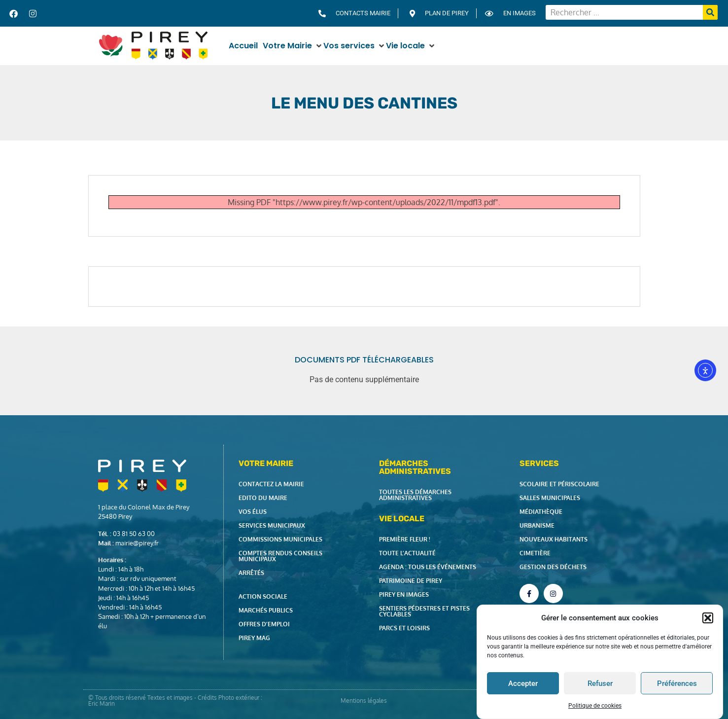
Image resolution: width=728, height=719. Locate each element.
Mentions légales (364, 701)
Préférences (677, 686)
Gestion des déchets (553, 567)
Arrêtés (251, 573)
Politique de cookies (595, 709)
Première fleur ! (405, 539)
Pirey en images (404, 594)
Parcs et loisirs (404, 628)
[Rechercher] (710, 12)
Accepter (523, 686)
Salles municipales (550, 498)
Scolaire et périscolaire (559, 484)
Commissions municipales (280, 539)
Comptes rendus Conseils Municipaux (280, 556)
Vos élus (253, 512)
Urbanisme (537, 525)
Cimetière (535, 553)
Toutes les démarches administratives (415, 495)
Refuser (600, 686)
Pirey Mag (254, 638)
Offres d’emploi (264, 624)
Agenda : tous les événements (428, 567)
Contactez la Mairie (271, 484)
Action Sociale (263, 596)
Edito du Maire (263, 498)
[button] (708, 620)
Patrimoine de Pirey (411, 581)
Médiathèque (541, 512)
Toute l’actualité (407, 553)
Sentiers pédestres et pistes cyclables (424, 611)
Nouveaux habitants (554, 539)
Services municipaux (272, 525)
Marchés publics (266, 610)
